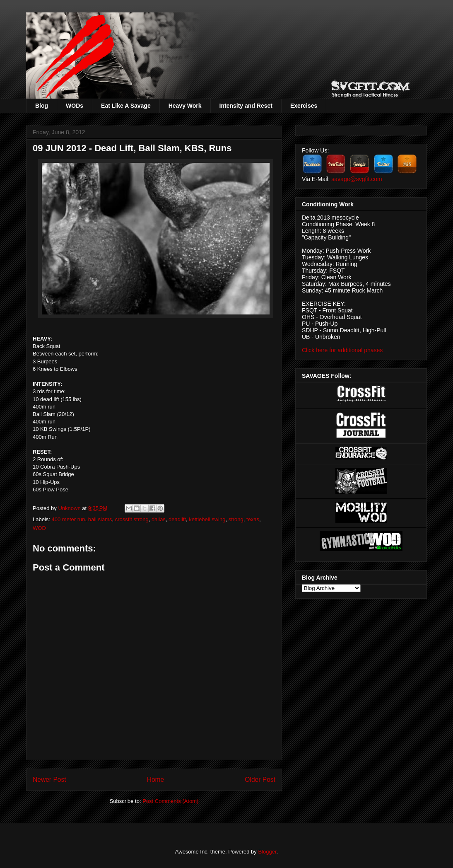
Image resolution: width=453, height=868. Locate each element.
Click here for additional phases (342, 350)
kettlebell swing (207, 519)
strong (236, 519)
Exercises (304, 106)
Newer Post (49, 780)
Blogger (267, 852)
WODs (75, 106)
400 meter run (69, 519)
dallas (159, 519)
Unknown (70, 508)
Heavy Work (185, 106)
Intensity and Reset (246, 106)
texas (253, 519)
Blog (42, 106)
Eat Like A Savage (126, 106)
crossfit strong (132, 519)
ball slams (100, 519)
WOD (39, 528)
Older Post (260, 780)
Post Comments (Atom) (170, 801)
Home (156, 780)
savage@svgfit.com (357, 179)
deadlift (177, 519)
